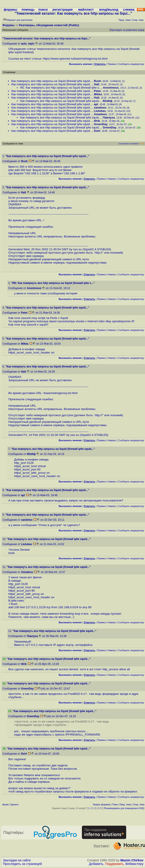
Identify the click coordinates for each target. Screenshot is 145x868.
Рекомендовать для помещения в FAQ (124, 808)
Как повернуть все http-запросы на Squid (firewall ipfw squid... (52, 81)
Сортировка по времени (129, 144)
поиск (43, 10)
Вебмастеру (134, 864)
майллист (86, 10)
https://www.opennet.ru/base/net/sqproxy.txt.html (75, 59)
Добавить (96, 864)
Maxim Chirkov (132, 860)
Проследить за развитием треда (127, 30)
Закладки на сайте (17, 860)
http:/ (98, 253)
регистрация (63, 10)
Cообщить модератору (131, 64)
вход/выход (109, 10)
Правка (112, 64)
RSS (142, 144)
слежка (129, 10)
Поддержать (114, 864)
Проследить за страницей (22, 864)
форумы (10, 10)
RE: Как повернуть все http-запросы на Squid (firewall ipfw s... (61, 88)
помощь (28, 10)
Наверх (112, 179)
